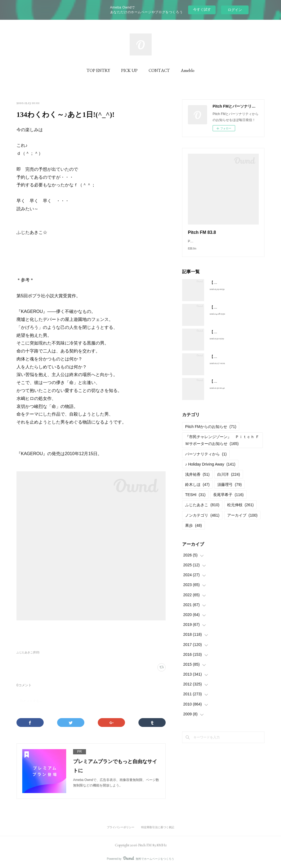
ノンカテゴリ (202, 521)
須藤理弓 (229, 490)
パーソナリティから (206, 460)
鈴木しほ (197, 490)
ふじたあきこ (202, 510)
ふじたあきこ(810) (28, 652)
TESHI (195, 500)
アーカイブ (242, 521)
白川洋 (229, 480)
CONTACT (159, 70)
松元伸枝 (240, 510)
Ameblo (188, 70)
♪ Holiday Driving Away (210, 470)
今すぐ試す (202, 9)
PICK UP (129, 70)
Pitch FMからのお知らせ (211, 432)
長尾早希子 (228, 500)
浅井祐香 (197, 480)
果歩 (194, 531)
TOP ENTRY (98, 70)
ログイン (235, 10)
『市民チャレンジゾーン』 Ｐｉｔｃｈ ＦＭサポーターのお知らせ (222, 446)
